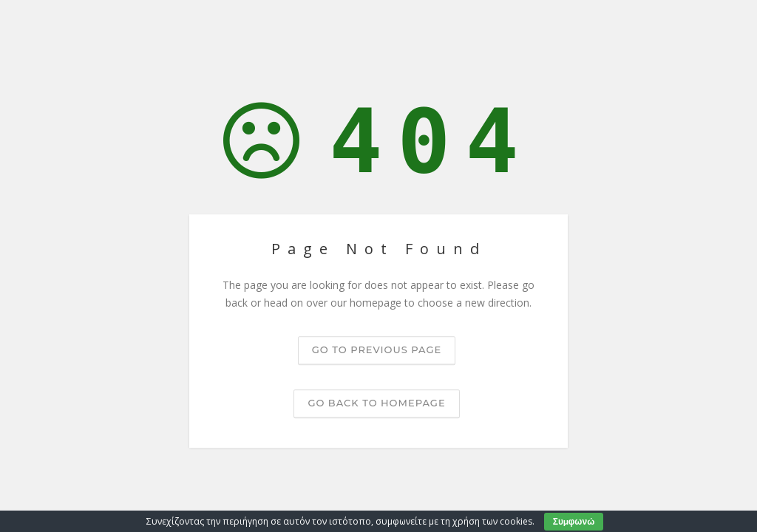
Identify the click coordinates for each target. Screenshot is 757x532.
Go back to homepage (376, 403)
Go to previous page (377, 349)
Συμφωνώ (574, 521)
